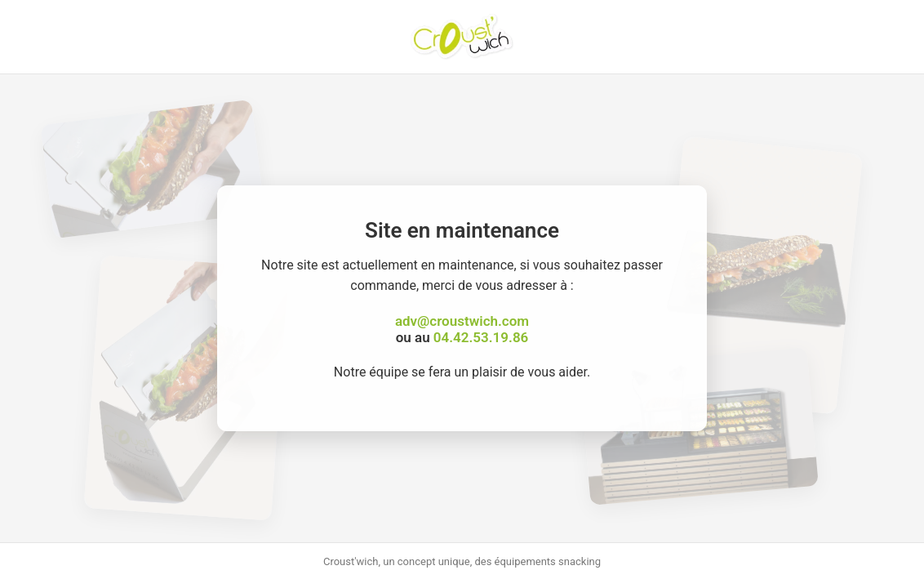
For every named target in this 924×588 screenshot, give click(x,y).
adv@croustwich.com (462, 321)
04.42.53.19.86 (481, 337)
